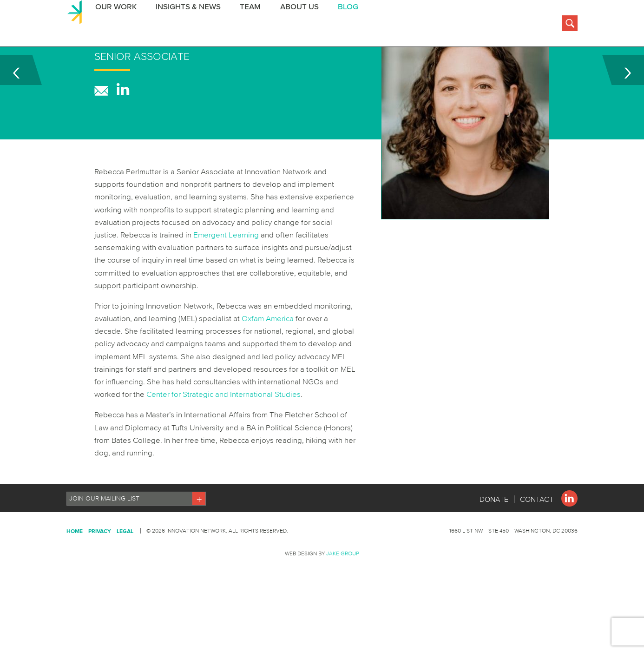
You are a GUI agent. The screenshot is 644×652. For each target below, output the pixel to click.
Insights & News (185, 25)
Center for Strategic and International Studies (223, 440)
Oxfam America (268, 365)
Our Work (114, 25)
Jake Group (343, 600)
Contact (537, 546)
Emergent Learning (226, 281)
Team (247, 25)
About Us (295, 25)
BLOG (343, 25)
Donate (494, 546)
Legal (125, 577)
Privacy (100, 577)
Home (75, 577)
